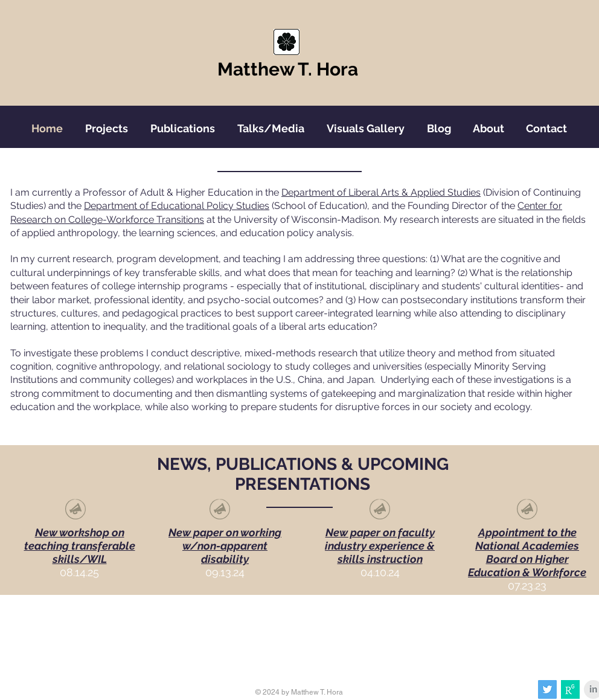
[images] (570, 689)
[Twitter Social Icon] (547, 689)
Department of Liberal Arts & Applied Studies (381, 192)
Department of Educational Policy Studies (177, 206)
